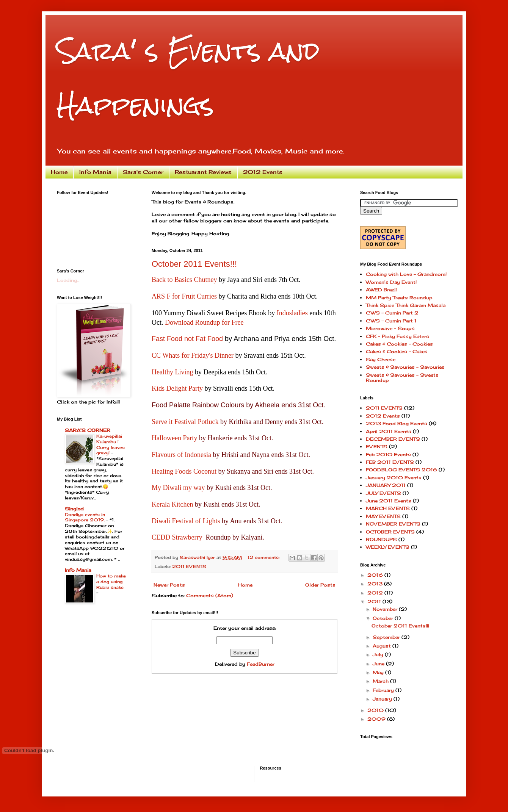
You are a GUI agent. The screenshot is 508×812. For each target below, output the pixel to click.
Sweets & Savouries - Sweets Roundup (402, 378)
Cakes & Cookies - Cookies (399, 344)
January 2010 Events (394, 478)
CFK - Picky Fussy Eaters (397, 336)
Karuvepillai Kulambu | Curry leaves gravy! (111, 444)
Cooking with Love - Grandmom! (406, 274)
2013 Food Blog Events (397, 423)
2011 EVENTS (189, 566)
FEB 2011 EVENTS (390, 462)
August (383, 646)
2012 (376, 593)
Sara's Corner (143, 172)
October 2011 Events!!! (194, 264)
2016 (376, 575)
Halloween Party (174, 438)
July (379, 655)
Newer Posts (169, 585)
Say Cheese (381, 359)
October (384, 618)
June (379, 664)
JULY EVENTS (383, 493)
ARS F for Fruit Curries (184, 296)
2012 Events (263, 172)
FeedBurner (261, 664)
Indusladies (292, 313)
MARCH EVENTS (388, 508)
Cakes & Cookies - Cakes (397, 351)
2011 (375, 602)
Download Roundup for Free (204, 322)
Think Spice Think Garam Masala (406, 305)
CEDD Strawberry (177, 537)
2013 (376, 584)
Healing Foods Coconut (184, 471)
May (379, 672)
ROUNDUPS (381, 539)
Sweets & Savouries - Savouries (405, 367)
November (386, 609)
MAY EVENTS (383, 516)
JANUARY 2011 (386, 485)
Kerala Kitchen (172, 504)
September (387, 637)
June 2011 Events (389, 501)
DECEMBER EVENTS (393, 439)
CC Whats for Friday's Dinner (193, 355)
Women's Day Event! (391, 282)
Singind (74, 509)
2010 (376, 710)
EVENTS (377, 447)
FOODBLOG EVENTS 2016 (401, 470)
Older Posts (320, 585)
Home (59, 172)
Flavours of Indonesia (181, 455)
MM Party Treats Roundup (399, 298)
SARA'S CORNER (88, 430)
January (383, 699)
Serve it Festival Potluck (185, 422)
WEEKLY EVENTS (388, 547)
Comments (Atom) (210, 595)
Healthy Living (172, 372)
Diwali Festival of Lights (186, 521)
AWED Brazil (381, 290)
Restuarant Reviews (203, 172)
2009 (377, 719)
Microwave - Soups (390, 328)
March (381, 681)
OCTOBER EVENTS (390, 532)
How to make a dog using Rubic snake (111, 582)
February (384, 690)
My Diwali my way (178, 488)
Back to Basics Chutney (184, 280)
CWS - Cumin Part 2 (392, 313)
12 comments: (264, 557)
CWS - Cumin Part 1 (391, 321)
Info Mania (95, 172)
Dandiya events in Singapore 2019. (85, 517)
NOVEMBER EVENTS (393, 524)
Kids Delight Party (177, 388)
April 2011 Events (389, 431)
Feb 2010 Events (388, 455)
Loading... (68, 280)
